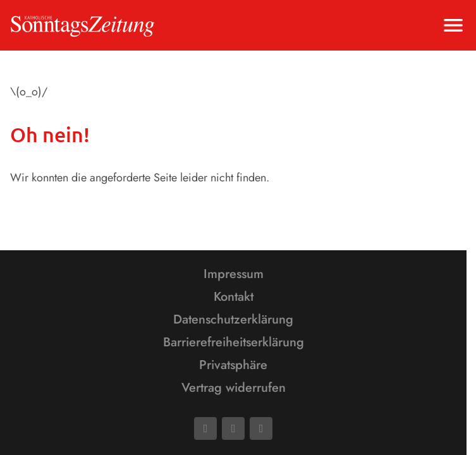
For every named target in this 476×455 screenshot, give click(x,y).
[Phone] (261, 428)
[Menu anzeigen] (453, 25)
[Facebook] (205, 428)
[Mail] (233, 428)
